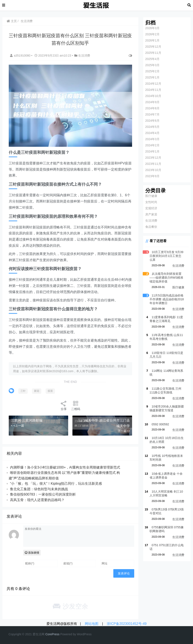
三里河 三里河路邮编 (27, 420)
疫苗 (50, 391)
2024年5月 (152, 127)
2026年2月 (152, 34)
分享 (64, 405)
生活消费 (27, 21)
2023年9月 (152, 176)
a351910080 (21, 56)
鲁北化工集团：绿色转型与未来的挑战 (39, 489)
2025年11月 (153, 53)
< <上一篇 (17, 425)
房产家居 (151, 214)
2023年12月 (153, 158)
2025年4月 (152, 59)
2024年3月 (152, 139)
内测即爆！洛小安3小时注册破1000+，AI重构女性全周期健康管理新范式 (65, 467)
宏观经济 (151, 208)
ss (58, 634)
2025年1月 (152, 77)
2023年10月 (153, 170)
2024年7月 (152, 114)
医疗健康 (151, 196)
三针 (23, 391)
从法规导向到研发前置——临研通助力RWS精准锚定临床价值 (166, 278)
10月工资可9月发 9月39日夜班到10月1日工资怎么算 (166, 256)
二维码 (76, 405)
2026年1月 (152, 40)
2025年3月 (152, 65)
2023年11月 (153, 164)
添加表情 (32, 553)
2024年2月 (152, 145)
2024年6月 (152, 121)
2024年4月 (152, 133)
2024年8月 (152, 108)
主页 (12, 21)
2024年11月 (153, 90)
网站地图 (92, 624)
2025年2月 (152, 71)
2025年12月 (153, 47)
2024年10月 (153, 96)
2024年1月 (152, 151)
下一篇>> (124, 431)
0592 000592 (160, 424)
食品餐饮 (151, 227)
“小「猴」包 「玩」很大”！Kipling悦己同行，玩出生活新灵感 (56, 484)
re (50, 634)
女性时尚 (151, 202)
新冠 (37, 391)
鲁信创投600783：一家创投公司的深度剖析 (43, 494)
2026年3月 (152, 28)
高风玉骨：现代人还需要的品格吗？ (37, 500)
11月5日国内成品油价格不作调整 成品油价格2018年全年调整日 (167, 299)
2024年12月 (153, 84)
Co (47, 634)
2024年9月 (152, 102)
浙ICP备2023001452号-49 (127, 624)
